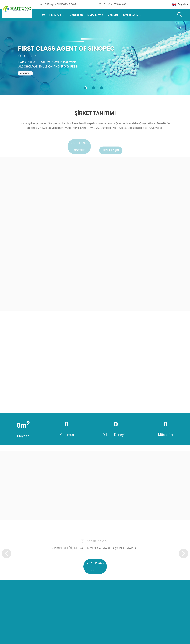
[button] (85, 88)
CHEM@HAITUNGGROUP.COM (60, 4)
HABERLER (76, 15)
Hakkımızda (95, 15)
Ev (43, 15)
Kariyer (113, 15)
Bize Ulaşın (133, 15)
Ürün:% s (57, 15)
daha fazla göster (95, 566)
